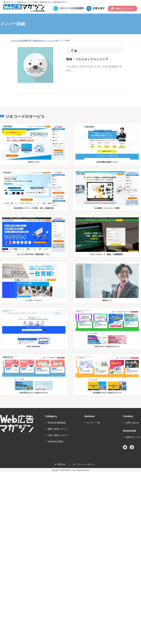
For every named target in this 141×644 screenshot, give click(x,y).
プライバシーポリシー (86, 464)
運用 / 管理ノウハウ (58, 429)
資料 (124, 9)
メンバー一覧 (53, 41)
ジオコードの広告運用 (69, 8)
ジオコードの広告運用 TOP (21, 41)
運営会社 (61, 464)
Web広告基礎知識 (57, 423)
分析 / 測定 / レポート (59, 435)
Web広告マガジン (39, 41)
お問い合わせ (132, 423)
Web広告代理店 (56, 442)
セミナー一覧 (93, 423)
